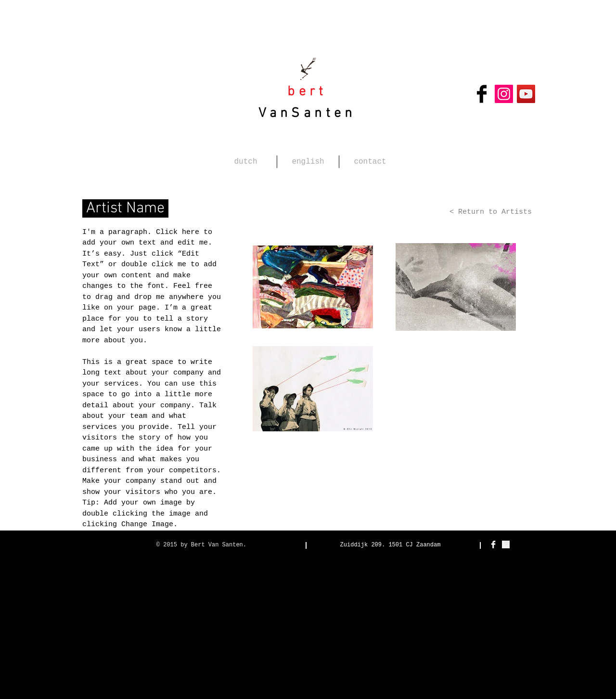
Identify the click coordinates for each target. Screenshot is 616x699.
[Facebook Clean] (493, 544)
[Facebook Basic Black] (482, 94)
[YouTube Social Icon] (526, 94)
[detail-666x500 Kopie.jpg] (506, 544)
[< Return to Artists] (488, 212)
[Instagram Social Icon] (504, 94)
